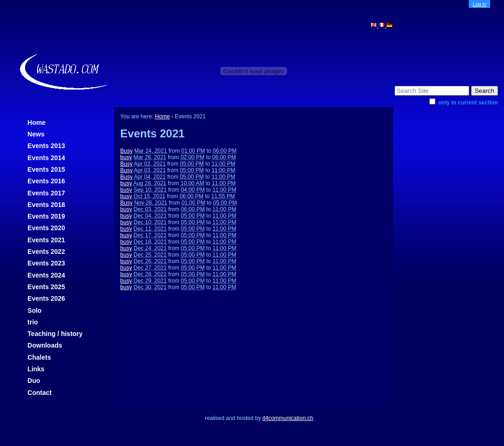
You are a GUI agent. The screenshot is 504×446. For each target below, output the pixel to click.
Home (36, 123)
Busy (126, 151)
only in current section (468, 103)
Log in (480, 4)
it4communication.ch (288, 418)
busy (126, 157)
